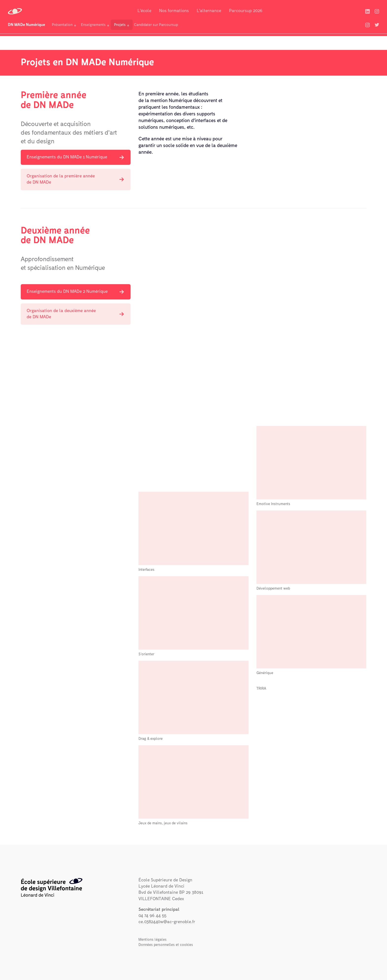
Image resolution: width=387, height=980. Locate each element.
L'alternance (209, 11)
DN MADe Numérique (26, 25)
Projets (120, 25)
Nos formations (174, 11)
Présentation (62, 25)
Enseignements (93, 25)
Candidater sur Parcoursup (156, 25)
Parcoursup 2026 (246, 11)
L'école (144, 11)
